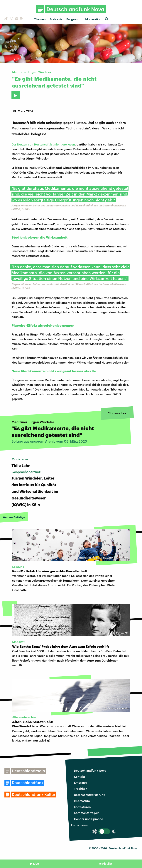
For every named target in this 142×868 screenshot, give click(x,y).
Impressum (82, 801)
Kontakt (80, 777)
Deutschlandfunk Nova (90, 770)
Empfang (80, 782)
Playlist (107, 863)
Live (36, 863)
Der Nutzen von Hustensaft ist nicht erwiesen (43, 144)
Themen (40, 19)
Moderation (93, 19)
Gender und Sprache (88, 819)
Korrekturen (82, 807)
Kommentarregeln (87, 813)
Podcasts (56, 19)
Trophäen (81, 789)
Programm (74, 19)
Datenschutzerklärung (90, 795)
